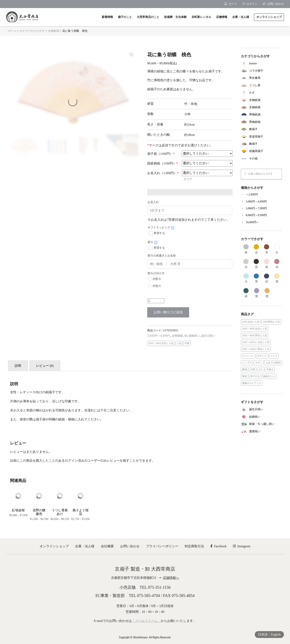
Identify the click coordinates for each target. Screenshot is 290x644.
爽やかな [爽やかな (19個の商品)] (255, 376)
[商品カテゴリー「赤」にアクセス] (277, 264)
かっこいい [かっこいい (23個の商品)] (248, 356)
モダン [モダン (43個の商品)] (259, 363)
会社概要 (107, 546)
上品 (179, 343)
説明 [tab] (18, 366)
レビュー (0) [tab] (45, 366)
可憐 (187, 343)
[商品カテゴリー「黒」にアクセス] (256, 264)
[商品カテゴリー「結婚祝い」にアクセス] (261, 417)
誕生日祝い (208, 336)
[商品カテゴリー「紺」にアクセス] (267, 278)
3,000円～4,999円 (159, 336)
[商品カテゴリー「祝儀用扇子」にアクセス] (261, 151)
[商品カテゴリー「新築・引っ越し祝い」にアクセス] (261, 424)
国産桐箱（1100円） (162, 163)
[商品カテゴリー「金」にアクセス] (256, 249)
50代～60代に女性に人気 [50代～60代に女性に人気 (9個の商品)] (256, 342)
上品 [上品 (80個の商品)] (268, 363)
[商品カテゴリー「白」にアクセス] (277, 249)
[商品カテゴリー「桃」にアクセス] (267, 264)
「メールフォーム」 (146, 621)
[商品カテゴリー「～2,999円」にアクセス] (261, 195)
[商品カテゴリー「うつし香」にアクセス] (261, 85)
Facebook (219, 546)
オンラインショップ (54, 546)
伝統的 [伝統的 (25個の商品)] (277, 363)
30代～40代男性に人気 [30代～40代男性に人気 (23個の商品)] (255, 335)
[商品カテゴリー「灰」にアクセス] (246, 264)
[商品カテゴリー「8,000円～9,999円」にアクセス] (261, 215)
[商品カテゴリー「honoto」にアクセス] (261, 63)
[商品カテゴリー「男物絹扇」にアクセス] (261, 122)
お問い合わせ (130, 546)
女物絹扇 (54, 31)
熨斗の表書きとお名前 (162, 256)
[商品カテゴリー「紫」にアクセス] (257, 293)
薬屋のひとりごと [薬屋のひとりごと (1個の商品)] (252, 383)
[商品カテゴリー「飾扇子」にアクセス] (261, 129)
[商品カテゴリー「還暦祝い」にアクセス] (261, 431)
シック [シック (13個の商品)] (274, 356)
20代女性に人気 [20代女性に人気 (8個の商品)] (251, 322)
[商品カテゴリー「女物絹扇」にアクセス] (261, 107)
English (276, 634)
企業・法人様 (85, 546)
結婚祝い (194, 336)
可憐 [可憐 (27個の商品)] (253, 369)
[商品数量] (156, 301)
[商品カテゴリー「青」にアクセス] (256, 278)
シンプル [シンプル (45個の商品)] (247, 363)
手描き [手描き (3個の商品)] (270, 369)
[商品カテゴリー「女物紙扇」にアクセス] (261, 100)
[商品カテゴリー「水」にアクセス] (246, 278)
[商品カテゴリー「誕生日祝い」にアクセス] (261, 409)
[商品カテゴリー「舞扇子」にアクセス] (261, 144)
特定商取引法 (194, 546)
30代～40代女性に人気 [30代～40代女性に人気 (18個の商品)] (255, 329)
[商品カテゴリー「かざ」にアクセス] (261, 93)
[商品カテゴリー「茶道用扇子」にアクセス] (261, 137)
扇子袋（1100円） (161, 154)
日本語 (263, 634)
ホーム (12, 31)
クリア (188, 179)
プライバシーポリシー (162, 546)
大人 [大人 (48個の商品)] (261, 369)
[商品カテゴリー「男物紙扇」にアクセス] (261, 115)
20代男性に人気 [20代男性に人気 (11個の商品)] (271, 322)
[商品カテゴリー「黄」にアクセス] (277, 278)
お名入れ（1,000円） (163, 173)
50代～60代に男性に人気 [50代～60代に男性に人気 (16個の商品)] (256, 349)
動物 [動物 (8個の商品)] (244, 369)
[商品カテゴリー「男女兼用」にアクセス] (261, 78)
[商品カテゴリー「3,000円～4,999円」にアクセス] (261, 202)
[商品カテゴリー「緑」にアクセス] (246, 293)
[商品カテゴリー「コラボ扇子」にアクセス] (261, 71)
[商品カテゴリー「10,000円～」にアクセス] (261, 222)
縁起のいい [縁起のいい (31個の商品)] (269, 376)
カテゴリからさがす (32, 31)
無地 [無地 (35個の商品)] (244, 376)
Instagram (242, 546)
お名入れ (153, 202)
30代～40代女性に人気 (161, 343)
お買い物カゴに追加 (168, 312)
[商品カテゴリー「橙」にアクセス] (267, 293)
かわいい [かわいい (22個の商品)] (262, 356)
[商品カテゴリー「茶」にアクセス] (267, 249)
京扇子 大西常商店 (22, 17)
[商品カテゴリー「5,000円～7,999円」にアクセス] (261, 209)
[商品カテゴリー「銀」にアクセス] (246, 249)
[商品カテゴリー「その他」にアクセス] (261, 159)
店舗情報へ (171, 578)
